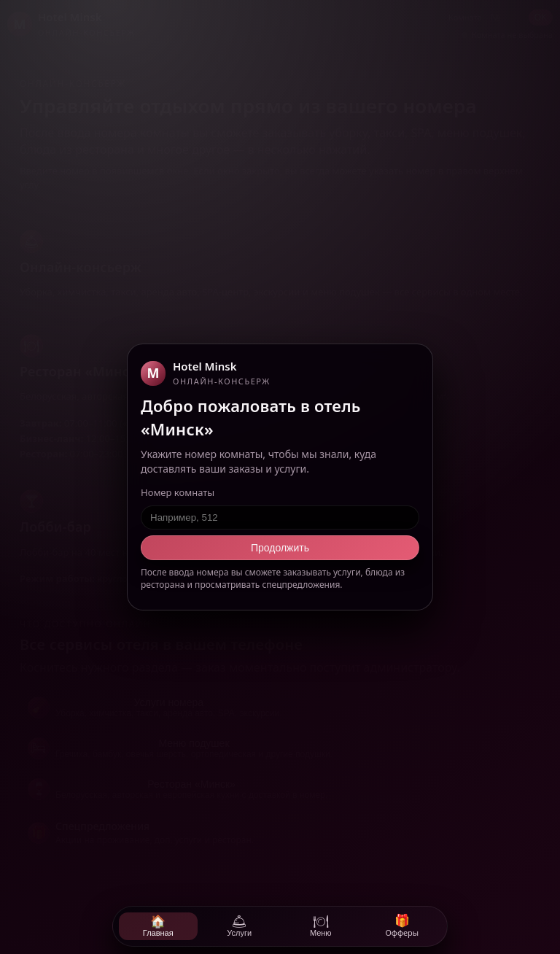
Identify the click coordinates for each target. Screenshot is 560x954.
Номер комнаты (178, 492)
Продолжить (280, 548)
